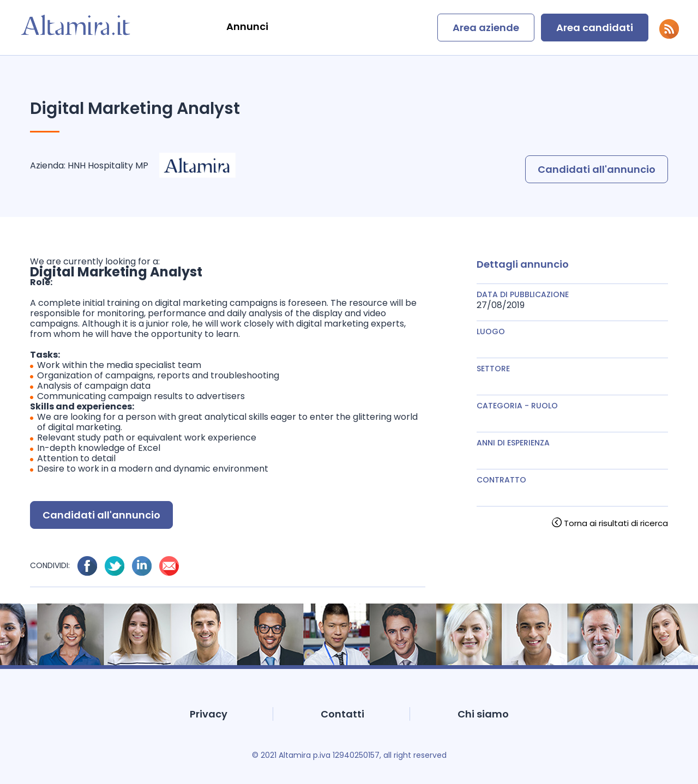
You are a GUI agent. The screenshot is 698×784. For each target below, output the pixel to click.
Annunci (247, 26)
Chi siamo (483, 714)
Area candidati (595, 28)
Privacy (209, 714)
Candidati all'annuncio (597, 169)
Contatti (342, 714)
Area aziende (486, 28)
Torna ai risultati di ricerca (616, 523)
